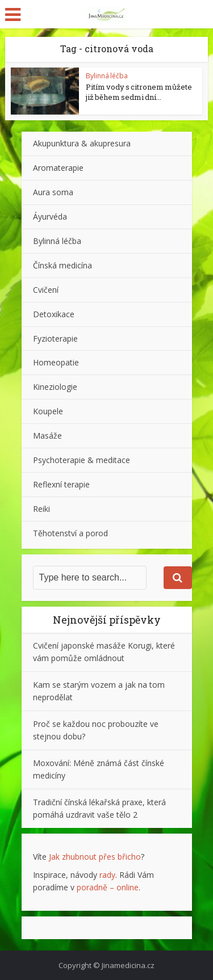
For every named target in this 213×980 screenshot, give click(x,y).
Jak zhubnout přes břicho (95, 857)
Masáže (47, 436)
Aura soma (53, 192)
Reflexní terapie (61, 484)
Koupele (48, 411)
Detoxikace (54, 314)
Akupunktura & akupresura (82, 143)
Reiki (41, 509)
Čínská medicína (62, 265)
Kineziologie (55, 387)
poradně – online (108, 887)
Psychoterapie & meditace (82, 460)
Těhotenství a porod (70, 533)
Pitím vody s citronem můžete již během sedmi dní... (139, 92)
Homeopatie (56, 362)
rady (107, 875)
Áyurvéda (50, 216)
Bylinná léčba (107, 76)
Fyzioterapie (55, 338)
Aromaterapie (58, 168)
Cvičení (46, 290)
